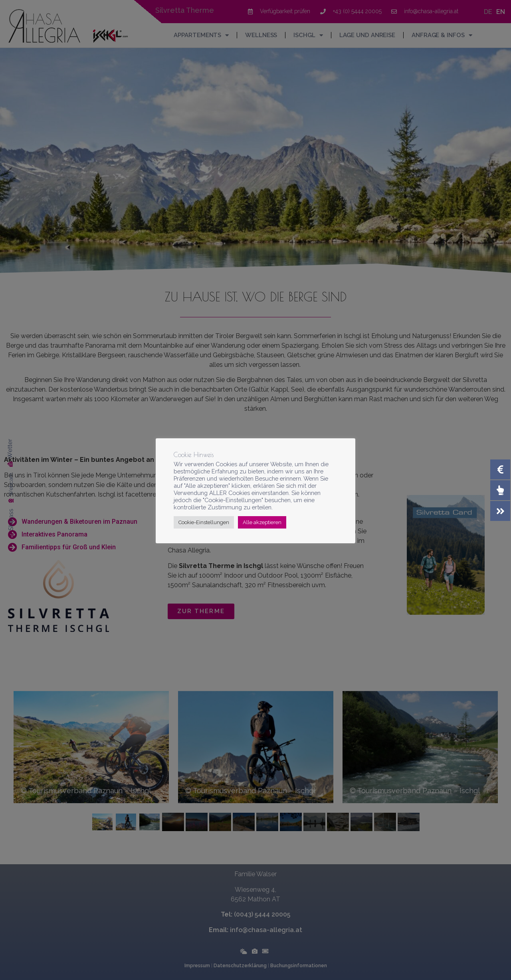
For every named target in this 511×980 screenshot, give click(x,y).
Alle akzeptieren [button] (262, 522)
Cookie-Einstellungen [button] (204, 522)
